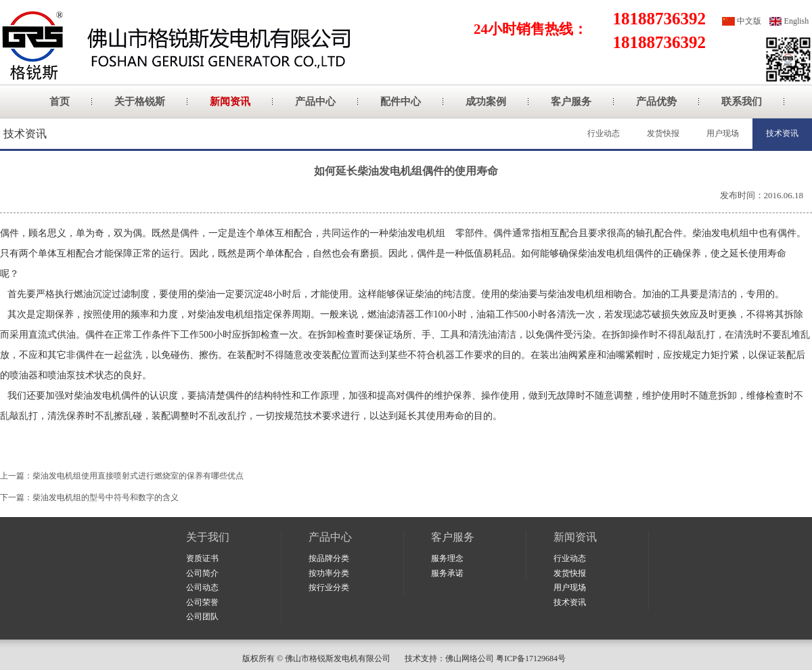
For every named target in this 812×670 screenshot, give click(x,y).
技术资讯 (782, 133)
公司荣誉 (202, 602)
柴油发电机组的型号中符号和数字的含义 (106, 497)
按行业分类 (329, 587)
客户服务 (571, 102)
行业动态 (604, 133)
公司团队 (202, 617)
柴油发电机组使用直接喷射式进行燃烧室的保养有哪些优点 (138, 476)
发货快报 (663, 133)
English (797, 21)
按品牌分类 (329, 558)
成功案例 (486, 102)
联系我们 (742, 102)
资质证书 (202, 558)
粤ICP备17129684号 (533, 658)
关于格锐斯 (140, 102)
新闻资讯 (230, 102)
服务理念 (447, 558)
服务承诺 (447, 573)
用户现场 (723, 133)
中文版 (749, 21)
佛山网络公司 (470, 658)
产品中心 (315, 102)
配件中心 (401, 102)
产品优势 (656, 102)
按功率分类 (329, 573)
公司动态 (202, 587)
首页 (60, 102)
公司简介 (202, 573)
